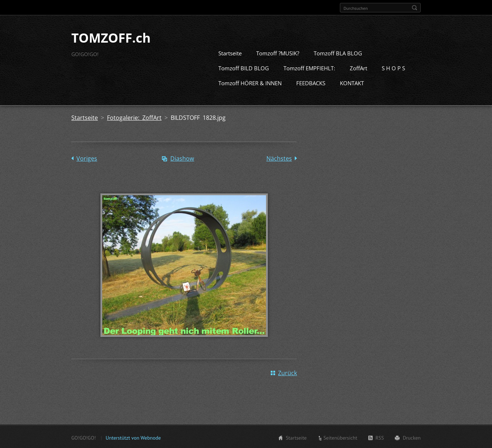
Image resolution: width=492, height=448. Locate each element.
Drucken (412, 437)
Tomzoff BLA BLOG (338, 52)
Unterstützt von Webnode (133, 437)
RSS (380, 437)
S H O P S (393, 67)
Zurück (287, 372)
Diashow (182, 158)
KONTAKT (352, 82)
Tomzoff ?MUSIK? (278, 52)
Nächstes (279, 158)
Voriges (87, 158)
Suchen (414, 8)
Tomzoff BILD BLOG (244, 67)
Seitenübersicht (340, 437)
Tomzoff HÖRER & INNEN (250, 82)
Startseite (230, 52)
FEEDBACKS (311, 82)
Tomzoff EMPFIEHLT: (309, 67)
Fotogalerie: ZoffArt (134, 117)
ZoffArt (358, 67)
